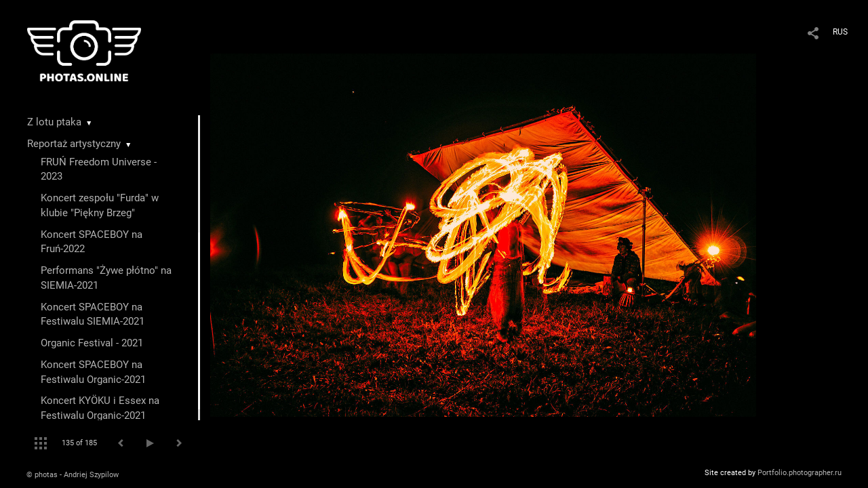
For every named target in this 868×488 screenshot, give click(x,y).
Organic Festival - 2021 (92, 343)
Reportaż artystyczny (74, 144)
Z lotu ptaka (54, 122)
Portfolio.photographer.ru (800, 473)
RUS (840, 32)
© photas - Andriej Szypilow (73, 475)
